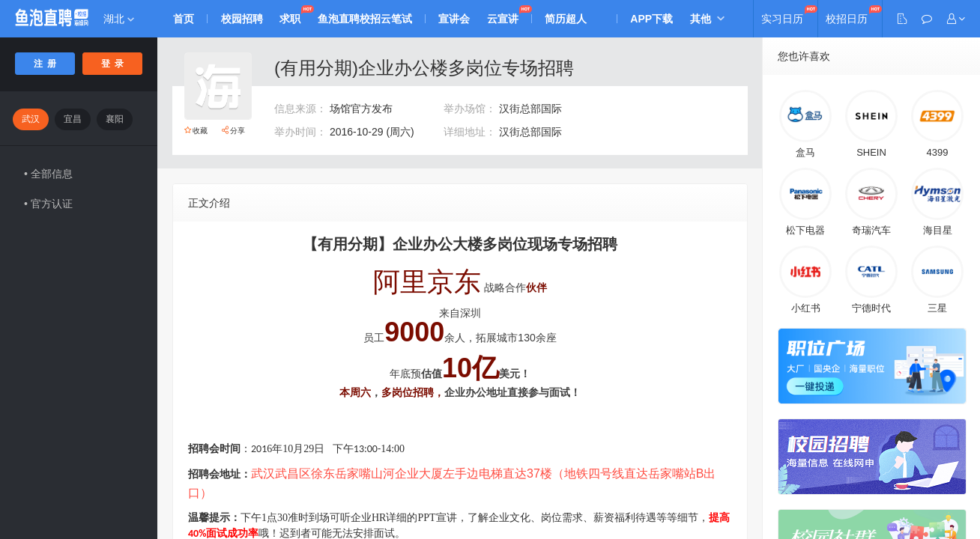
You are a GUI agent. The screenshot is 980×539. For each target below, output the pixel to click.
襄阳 (115, 119)
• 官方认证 (48, 204)
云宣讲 (509, 19)
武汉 (31, 119)
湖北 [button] (119, 19)
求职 (293, 19)
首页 (184, 19)
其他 (710, 19)
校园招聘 (244, 19)
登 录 (113, 64)
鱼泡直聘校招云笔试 (369, 19)
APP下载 (660, 19)
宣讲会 (459, 19)
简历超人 (573, 19)
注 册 (45, 64)
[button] (956, 19)
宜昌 (73, 119)
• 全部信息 (48, 174)
